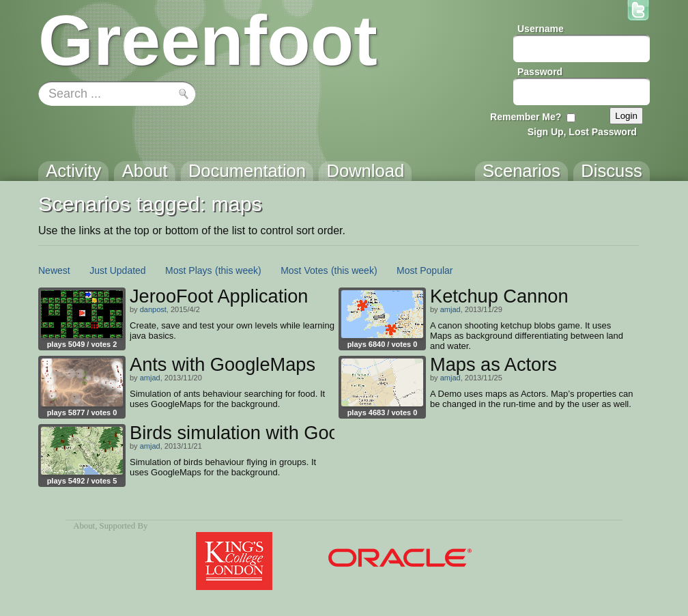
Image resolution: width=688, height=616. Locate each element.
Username (541, 29)
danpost (153, 309)
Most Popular (425, 270)
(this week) (238, 270)
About (84, 526)
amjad (450, 309)
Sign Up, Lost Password (582, 132)
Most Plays (188, 270)
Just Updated (118, 270)
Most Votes (304, 270)
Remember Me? (526, 117)
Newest (54, 270)
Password (540, 72)
